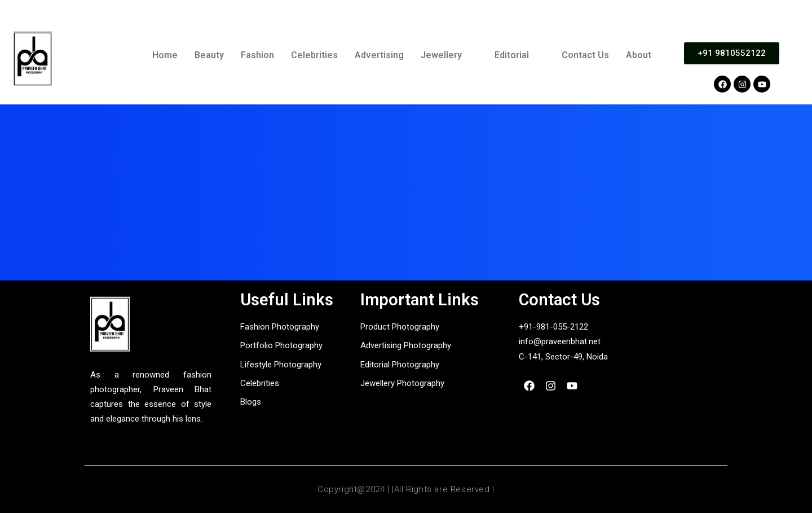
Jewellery (441, 55)
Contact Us (585, 55)
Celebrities (314, 55)
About (639, 55)
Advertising (379, 55)
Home (165, 55)
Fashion (257, 55)
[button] (449, 55)
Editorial (512, 55)
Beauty (209, 55)
